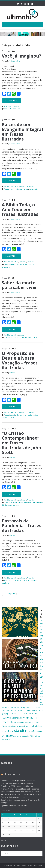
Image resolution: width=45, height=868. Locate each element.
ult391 (36, 337)
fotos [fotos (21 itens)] (24, 710)
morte (19, 337)
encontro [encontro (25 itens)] (13, 710)
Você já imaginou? (21, 56)
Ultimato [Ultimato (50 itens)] (7, 736)
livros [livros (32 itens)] (24, 718)
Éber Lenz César (10, 580)
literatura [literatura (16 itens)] (39, 714)
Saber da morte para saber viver (19, 285)
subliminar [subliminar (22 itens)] (38, 731)
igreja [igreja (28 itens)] (4, 714)
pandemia (6, 583)
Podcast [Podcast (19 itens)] (30, 726)
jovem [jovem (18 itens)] (20, 714)
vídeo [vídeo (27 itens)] (32, 736)
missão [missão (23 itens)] (36, 722)
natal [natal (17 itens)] (18, 726)
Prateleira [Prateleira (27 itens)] (38, 726)
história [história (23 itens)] (40, 710)
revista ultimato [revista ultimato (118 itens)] (21, 731)
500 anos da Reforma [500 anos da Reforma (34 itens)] (42, 659)
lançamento (33, 189)
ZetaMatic (39, 865)
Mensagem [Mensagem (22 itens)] (29, 722)
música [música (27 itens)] (13, 726)
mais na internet (10, 337)
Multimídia (7, 106)
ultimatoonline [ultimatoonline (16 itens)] (18, 736)
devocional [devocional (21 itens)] (31, 708)
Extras (16, 186)
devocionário (9, 264)
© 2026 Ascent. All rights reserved (14, 865)
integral (26, 189)
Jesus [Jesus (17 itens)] (9, 714)
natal (18, 109)
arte (6, 109)
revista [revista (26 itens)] (5, 731)
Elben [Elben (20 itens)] (38, 708)
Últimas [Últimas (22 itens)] (38, 736)
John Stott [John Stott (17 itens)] (14, 714)
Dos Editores (8, 186)
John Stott (31, 264)
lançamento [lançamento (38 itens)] (29, 714)
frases (6, 189)
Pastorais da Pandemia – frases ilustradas (22, 526)
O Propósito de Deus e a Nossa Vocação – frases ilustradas (20, 360)
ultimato (12, 373)
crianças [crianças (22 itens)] (24, 708)
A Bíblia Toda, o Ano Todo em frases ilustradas (20, 209)
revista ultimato (27, 337)
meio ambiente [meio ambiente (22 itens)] (18, 722)
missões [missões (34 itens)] (6, 726)
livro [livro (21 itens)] (3, 718)
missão (29, 415)
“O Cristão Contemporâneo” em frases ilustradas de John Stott (21, 443)
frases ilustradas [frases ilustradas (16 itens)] (32, 710)
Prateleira (15, 106)
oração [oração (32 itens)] (23, 726)
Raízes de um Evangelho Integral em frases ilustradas (22, 132)
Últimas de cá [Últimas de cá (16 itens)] (6, 739)
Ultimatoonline (15, 61)
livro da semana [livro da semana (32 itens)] (13, 718)
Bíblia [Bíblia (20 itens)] (7, 708)
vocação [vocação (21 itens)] (26, 736)
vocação (11, 418)
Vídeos (21, 335)
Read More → (11, 100)
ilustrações (12, 109)
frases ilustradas (16, 189)
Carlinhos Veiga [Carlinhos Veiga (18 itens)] (15, 708)
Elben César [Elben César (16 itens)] (6, 710)
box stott (7, 502)
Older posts (9, 594)
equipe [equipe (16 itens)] (20, 710)
